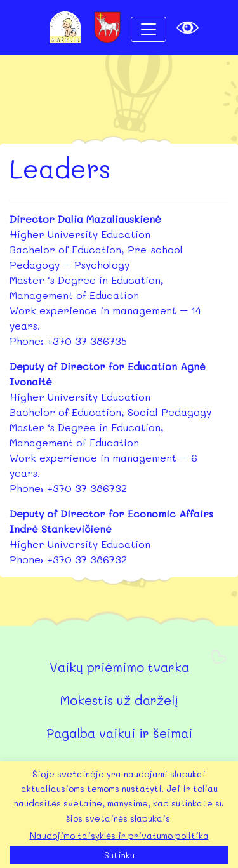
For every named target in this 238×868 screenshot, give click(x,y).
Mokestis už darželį (119, 700)
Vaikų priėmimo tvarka (119, 667)
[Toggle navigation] (149, 29)
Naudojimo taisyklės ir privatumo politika (119, 835)
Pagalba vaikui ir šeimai (119, 733)
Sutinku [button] (119, 855)
